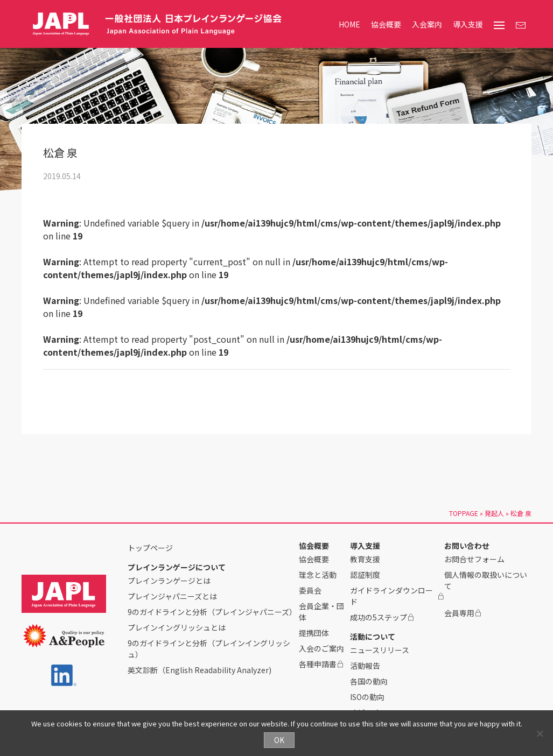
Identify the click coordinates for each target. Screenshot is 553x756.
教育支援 (365, 559)
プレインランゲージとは (169, 581)
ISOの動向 (367, 697)
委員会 (310, 590)
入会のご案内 (321, 648)
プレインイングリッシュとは (177, 627)
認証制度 (365, 575)
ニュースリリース (380, 650)
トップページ (150, 548)
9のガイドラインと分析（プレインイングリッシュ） (209, 649)
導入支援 (468, 24)
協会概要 (386, 24)
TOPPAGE (464, 513)
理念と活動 (318, 575)
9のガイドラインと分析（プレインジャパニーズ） (212, 612)
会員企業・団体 (321, 612)
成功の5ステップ (382, 617)
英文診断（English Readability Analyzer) (199, 670)
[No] (540, 733)
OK (279, 740)
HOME (349, 24)
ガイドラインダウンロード (397, 596)
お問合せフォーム (474, 559)
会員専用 (463, 613)
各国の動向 (369, 681)
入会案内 (427, 24)
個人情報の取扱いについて (486, 580)
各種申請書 (321, 664)
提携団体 (314, 633)
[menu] (499, 25)
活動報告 (365, 666)
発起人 (494, 513)
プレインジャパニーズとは (172, 596)
